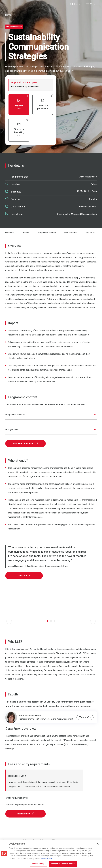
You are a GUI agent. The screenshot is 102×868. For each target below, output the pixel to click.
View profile (24, 575)
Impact (26, 233)
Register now (25, 813)
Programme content (47, 233)
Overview (10, 233)
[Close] (98, 844)
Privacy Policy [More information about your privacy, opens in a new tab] (46, 858)
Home (8, 15)
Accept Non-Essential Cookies (63, 864)
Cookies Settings (39, 864)
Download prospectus (26, 443)
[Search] (76, 4)
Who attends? (71, 233)
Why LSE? (90, 233)
